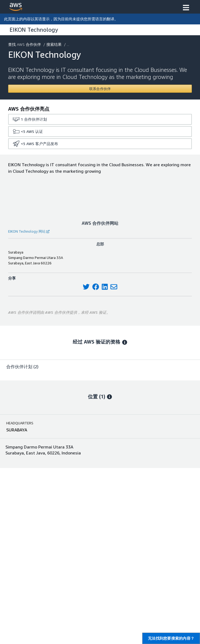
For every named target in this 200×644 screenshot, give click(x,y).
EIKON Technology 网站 (29, 231)
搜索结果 (55, 44)
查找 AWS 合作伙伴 (25, 44)
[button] (186, 8)
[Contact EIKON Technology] (100, 89)
